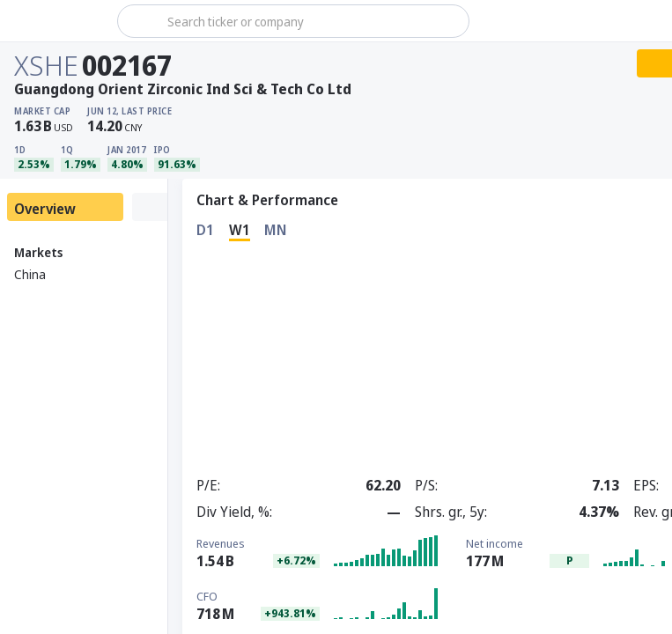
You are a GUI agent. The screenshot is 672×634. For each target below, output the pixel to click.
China (30, 274)
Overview (45, 209)
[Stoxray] (57, 21)
